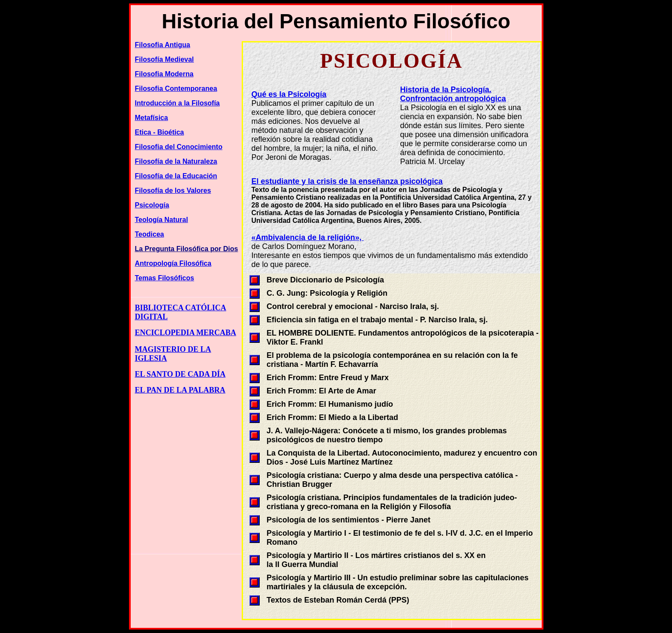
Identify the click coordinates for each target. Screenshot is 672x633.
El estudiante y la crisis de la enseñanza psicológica (347, 181)
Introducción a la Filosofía (177, 103)
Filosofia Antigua (163, 45)
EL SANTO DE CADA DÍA (180, 374)
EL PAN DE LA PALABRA (180, 390)
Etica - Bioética (160, 132)
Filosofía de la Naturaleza (176, 161)
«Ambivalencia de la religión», (308, 237)
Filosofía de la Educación (176, 176)
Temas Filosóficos (165, 278)
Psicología (152, 205)
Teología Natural (162, 220)
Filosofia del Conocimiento (179, 147)
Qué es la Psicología (289, 94)
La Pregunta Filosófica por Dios (187, 249)
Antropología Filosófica (173, 263)
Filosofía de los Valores (173, 190)
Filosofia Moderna (164, 74)
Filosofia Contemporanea (176, 88)
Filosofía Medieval (165, 59)
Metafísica (151, 118)
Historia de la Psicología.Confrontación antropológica (453, 94)
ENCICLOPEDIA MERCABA (186, 333)
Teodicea (150, 234)
